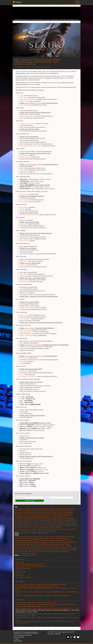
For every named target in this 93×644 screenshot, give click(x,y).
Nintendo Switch (43, 533)
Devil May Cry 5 (19, 518)
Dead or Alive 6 (71, 522)
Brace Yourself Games (53, 537)
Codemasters (29, 552)
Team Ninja (18, 548)
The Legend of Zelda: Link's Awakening (61, 518)
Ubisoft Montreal (57, 542)
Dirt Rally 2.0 (39, 529)
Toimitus (16, 639)
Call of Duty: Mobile (42, 511)
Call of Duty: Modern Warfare (34, 164)
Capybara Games (46, 544)
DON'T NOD (68, 540)
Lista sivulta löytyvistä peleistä (23, 635)
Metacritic (58, 634)
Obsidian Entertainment (22, 540)
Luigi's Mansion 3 (30, 328)
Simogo (30, 537)
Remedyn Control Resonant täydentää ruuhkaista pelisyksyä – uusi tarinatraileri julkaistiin (42, 596)
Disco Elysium (49, 509)
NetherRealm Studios (39, 548)
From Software (28, 539)
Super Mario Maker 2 (33, 526)
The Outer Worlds (20, 520)
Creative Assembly (49, 550)
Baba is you (71, 509)
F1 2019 (68, 529)
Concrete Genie (57, 514)
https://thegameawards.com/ (28, 555)
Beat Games (30, 546)
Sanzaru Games (58, 539)
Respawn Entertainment (31, 542)
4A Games (57, 546)
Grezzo (35, 539)
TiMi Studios (37, 544)
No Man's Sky (26, 522)
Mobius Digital (19, 544)
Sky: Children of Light (21, 512)
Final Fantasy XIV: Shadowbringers (25, 511)
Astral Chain (28, 518)
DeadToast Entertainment (22, 553)
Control (57, 509)
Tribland (67, 544)
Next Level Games (55, 548)
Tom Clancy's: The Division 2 (24, 577)
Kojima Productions (39, 537)
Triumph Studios (19, 550)
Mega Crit (34, 553)
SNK (47, 548)
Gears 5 (24, 516)
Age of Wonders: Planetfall (61, 526)
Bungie (41, 542)
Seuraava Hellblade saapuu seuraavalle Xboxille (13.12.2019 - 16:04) (36, 603)
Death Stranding (67, 514)
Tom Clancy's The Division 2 (29, 531)
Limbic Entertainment (62, 550)
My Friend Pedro (43, 531)
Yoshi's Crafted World (46, 526)
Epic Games (47, 542)
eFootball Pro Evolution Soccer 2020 (54, 529)
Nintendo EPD (65, 548)
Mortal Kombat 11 (28, 524)
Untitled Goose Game (30, 509)
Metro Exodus (52, 522)
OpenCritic (51, 634)
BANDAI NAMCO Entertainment (39, 540)
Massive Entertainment (62, 552)
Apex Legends (19, 509)
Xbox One (25, 533)
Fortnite (40, 512)
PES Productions (39, 552)
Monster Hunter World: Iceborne (56, 524)
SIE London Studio (20, 546)
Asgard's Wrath (62, 520)
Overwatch (18, 516)
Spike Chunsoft (27, 548)
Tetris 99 (17, 531)
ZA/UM (51, 539)
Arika (52, 552)
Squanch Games (48, 546)
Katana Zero (63, 509)
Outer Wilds (41, 509)
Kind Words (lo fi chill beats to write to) (26, 514)
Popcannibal (60, 540)
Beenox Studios (19, 552)
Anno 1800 (73, 526)
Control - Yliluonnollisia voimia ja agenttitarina (29, 564)
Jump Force (18, 524)
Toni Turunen (45, 67)
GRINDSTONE (53, 511)
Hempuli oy (66, 542)
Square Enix (24, 537)
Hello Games (38, 546)
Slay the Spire (53, 531)
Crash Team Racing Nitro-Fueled (35, 356)
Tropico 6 (52, 527)
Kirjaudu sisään (30, 501)
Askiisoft (73, 542)
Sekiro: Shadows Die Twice (33, 103)
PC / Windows (33, 533)
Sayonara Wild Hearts (64, 511)
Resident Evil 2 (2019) (32, 520)
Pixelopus (52, 540)
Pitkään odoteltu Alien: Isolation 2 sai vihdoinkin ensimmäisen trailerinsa (37, 586)
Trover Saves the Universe (39, 522)
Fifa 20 (74, 529)
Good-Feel (73, 548)
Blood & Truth (71, 520)
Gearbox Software (66, 546)
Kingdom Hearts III (63, 516)
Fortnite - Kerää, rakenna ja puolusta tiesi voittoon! (31, 566)
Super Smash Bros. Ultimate (48, 520)
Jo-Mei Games (19, 542)
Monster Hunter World (27, 308)
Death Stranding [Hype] (22, 568)
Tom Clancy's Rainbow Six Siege (53, 512)
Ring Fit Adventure (20, 526)
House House (28, 544)
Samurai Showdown (40, 524)
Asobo (66, 539)
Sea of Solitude (68, 512)
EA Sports (47, 552)
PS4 (20, 533)
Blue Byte (28, 550)
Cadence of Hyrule (51, 516)
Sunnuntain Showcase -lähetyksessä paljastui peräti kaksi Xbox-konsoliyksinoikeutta (41, 584)
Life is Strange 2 (43, 514)
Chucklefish (73, 550)
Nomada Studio (43, 539)
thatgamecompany (58, 544)
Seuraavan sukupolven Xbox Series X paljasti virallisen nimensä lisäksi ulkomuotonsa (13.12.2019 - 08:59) (47, 608)
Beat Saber (28, 263)
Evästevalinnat (18, 641)
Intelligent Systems (37, 550)
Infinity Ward (64, 537)
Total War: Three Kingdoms (40, 527)
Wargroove (59, 527)
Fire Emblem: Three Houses (23, 527)
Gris (50, 514)
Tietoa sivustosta (19, 637)
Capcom (17, 537)
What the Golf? (32, 512)
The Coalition (18, 539)
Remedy (71, 537)
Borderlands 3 (61, 522)
